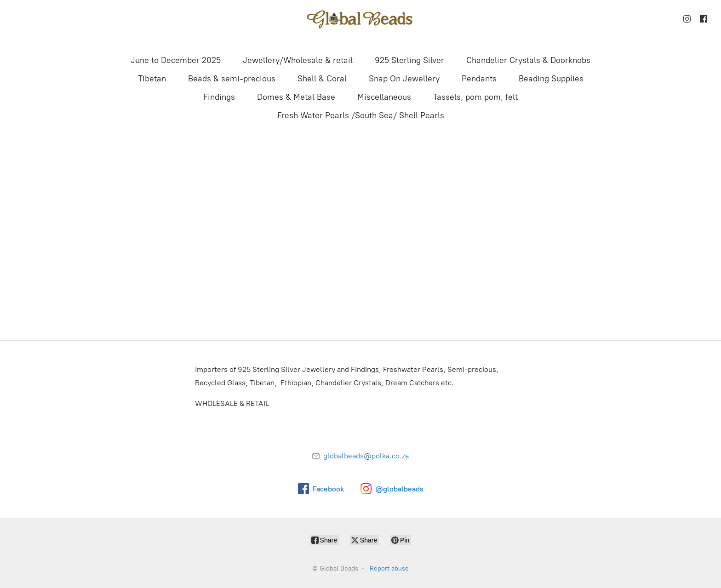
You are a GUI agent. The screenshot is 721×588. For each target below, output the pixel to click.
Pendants (479, 79)
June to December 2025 (176, 60)
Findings (219, 97)
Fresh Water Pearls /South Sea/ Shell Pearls (361, 115)
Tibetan (152, 79)
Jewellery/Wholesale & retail (298, 60)
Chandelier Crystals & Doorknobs (528, 60)
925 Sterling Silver (409, 60)
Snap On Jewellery (404, 79)
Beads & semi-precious (232, 79)
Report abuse (389, 568)
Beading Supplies (551, 79)
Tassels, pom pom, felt (475, 97)
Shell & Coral (322, 79)
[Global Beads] (360, 19)
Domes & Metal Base (296, 97)
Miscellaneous (384, 97)
